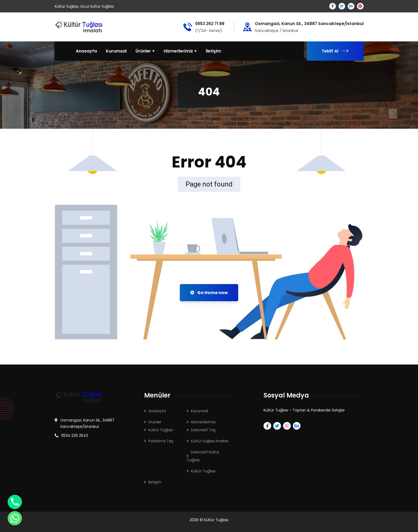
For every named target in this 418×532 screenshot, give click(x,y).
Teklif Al (335, 51)
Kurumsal (199, 411)
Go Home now (209, 293)
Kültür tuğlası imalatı (210, 441)
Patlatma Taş (161, 441)
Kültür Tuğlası (161, 430)
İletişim (155, 482)
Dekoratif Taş (203, 430)
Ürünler (155, 422)
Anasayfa (157, 411)
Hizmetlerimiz (203, 422)
